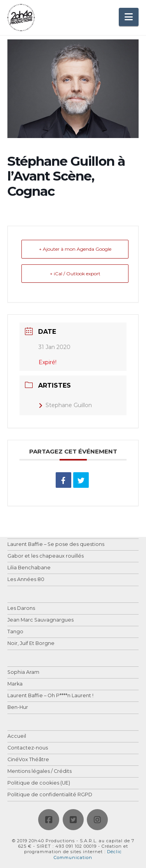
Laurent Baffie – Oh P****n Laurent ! (50, 696)
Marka (15, 684)
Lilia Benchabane (29, 568)
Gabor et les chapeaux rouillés (46, 556)
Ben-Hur (18, 708)
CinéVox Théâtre (28, 760)
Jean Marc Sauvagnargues (40, 620)
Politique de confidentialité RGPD (50, 795)
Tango (15, 632)
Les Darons (21, 608)
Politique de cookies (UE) (39, 783)
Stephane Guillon (65, 405)
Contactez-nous (28, 748)
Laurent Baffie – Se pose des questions (56, 545)
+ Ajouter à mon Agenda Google (75, 249)
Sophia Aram (23, 672)
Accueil (17, 736)
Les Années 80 (26, 580)
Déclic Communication (88, 854)
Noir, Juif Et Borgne (31, 644)
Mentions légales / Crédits (40, 771)
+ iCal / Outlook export (75, 274)
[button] (129, 17)
